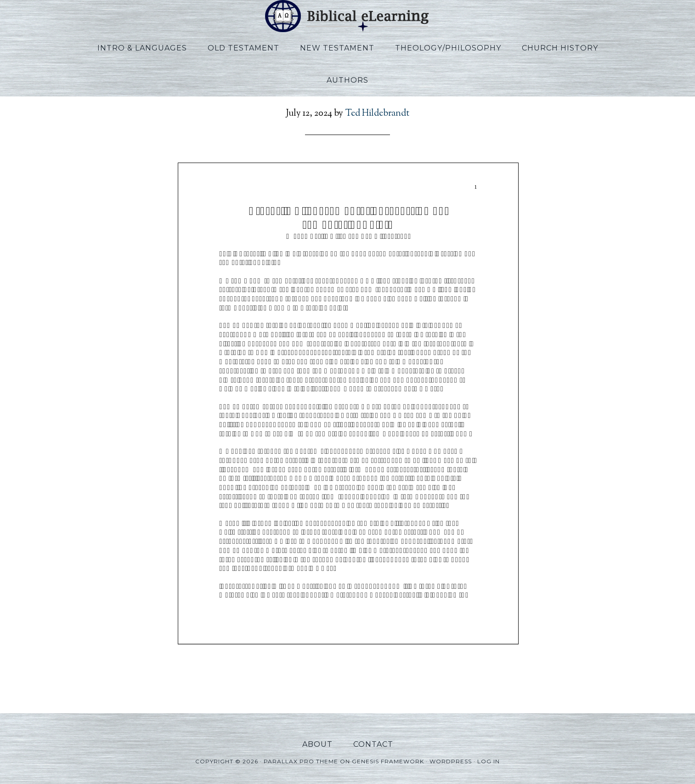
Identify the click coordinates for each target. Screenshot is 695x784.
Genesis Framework (388, 761)
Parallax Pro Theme (301, 761)
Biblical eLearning (348, 16)
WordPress (451, 761)
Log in (489, 761)
